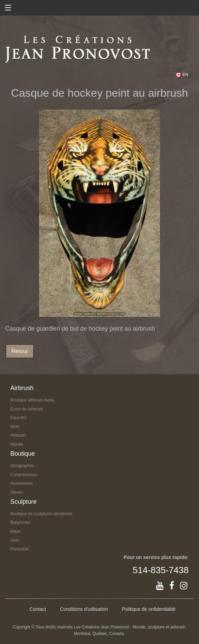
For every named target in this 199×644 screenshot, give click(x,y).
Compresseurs (24, 475)
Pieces (17, 492)
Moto (15, 427)
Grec (15, 540)
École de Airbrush (27, 409)
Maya (15, 531)
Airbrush (18, 435)
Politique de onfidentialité (149, 609)
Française (20, 549)
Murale (17, 444)
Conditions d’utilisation (84, 609)
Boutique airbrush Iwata (32, 400)
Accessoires (22, 483)
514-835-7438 (161, 570)
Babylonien (21, 522)
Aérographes (22, 466)
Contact (38, 609)
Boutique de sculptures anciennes (41, 514)
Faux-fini (18, 418)
